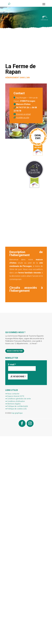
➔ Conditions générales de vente (18, 399)
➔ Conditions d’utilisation (15, 401)
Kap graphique (17, 413)
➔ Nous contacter (12, 394)
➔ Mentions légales (13, 404)
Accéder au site (23, 117)
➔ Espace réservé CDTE (15, 396)
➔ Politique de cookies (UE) (16, 409)
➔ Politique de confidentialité (17, 406)
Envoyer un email (23, 114)
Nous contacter (15, 351)
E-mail (12, 364)
